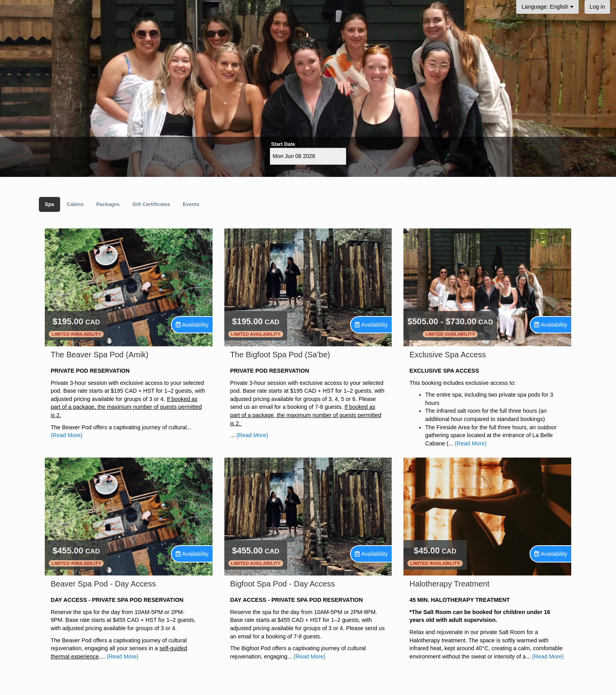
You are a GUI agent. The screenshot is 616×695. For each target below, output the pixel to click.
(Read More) (67, 435)
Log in (597, 7)
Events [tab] (191, 204)
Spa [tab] (49, 204)
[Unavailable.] (192, 325)
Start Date (283, 144)
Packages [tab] (108, 204)
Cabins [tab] (75, 204)
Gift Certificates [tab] (151, 204)
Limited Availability (76, 334)
